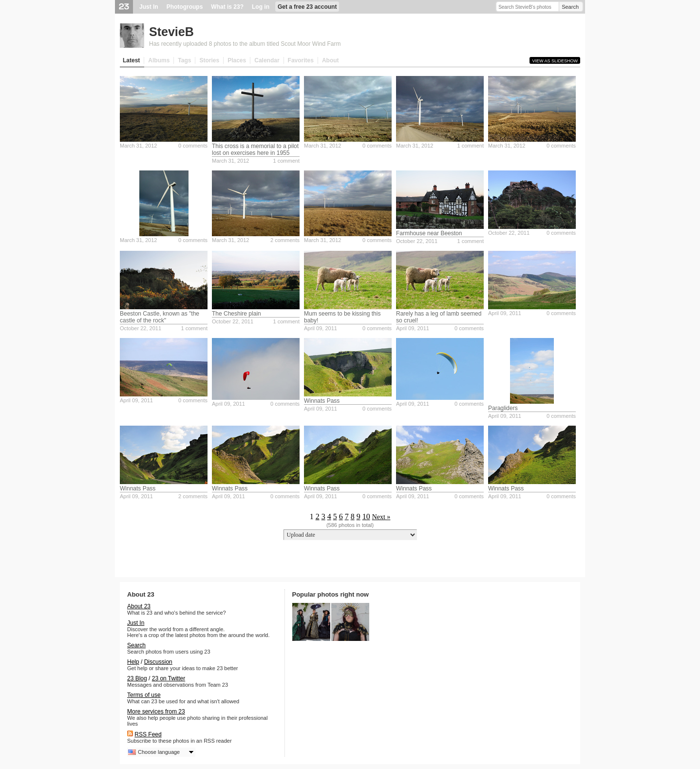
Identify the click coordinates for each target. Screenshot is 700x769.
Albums (159, 60)
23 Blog (137, 678)
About (331, 60)
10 (366, 516)
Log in (261, 7)
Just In (149, 7)
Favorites (301, 60)
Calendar (267, 60)
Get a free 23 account (307, 7)
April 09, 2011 (321, 328)
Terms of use (144, 695)
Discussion (158, 662)
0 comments (193, 146)
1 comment (286, 161)
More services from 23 (156, 712)
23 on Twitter (169, 678)
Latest (131, 60)
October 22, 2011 (417, 241)
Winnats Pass (322, 401)
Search (570, 7)
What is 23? (227, 7)
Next (379, 517)
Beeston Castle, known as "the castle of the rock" (160, 317)
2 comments (285, 240)
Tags (184, 60)
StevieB (171, 32)
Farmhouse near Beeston (429, 233)
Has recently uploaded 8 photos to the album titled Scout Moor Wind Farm (245, 44)
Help (133, 662)
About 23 (139, 606)
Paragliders (503, 408)
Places (237, 60)
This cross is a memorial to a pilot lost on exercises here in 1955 (255, 150)
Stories (209, 60)
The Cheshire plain (236, 314)
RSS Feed (148, 734)
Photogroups (185, 7)
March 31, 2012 (138, 146)
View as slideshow (555, 61)
